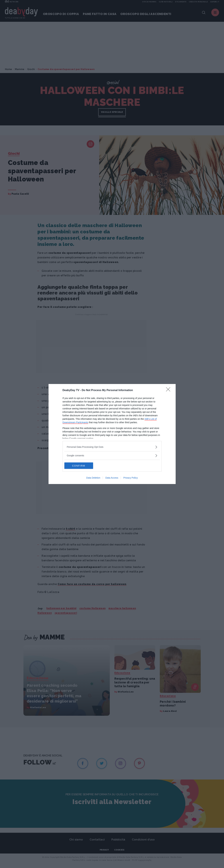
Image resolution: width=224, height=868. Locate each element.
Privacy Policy (130, 478)
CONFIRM (80, 466)
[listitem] (112, 447)
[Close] (169, 390)
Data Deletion (93, 478)
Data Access (112, 478)
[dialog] (112, 434)
